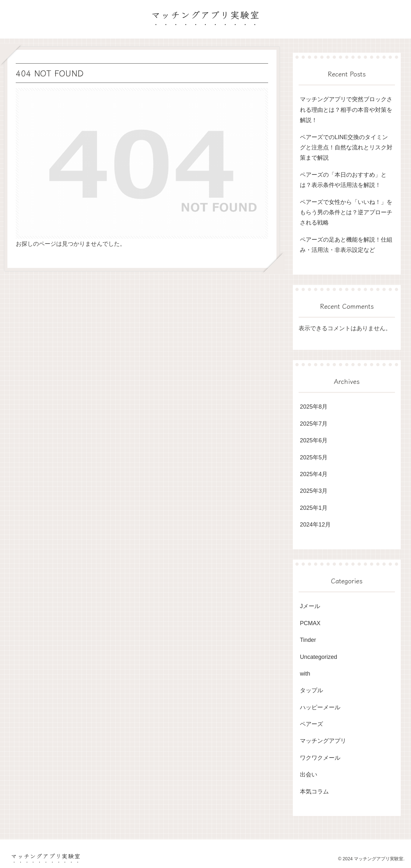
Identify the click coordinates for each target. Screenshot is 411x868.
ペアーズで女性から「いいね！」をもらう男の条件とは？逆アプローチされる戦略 (346, 213)
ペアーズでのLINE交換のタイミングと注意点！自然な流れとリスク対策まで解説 (346, 148)
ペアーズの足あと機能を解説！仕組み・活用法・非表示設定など (346, 245)
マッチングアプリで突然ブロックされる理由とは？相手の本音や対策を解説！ (346, 110)
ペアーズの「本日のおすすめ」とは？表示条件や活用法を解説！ (343, 180)
